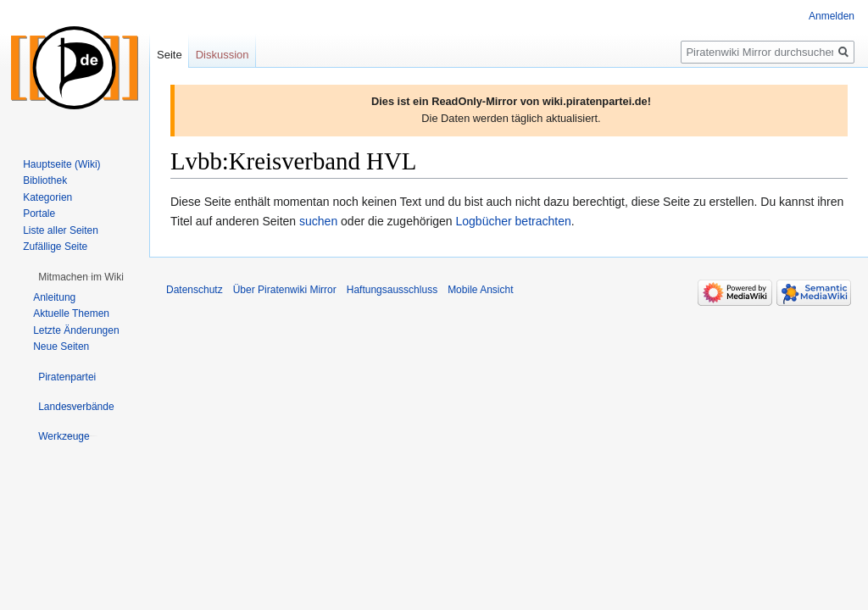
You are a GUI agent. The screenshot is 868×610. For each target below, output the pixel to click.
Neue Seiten (61, 347)
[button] (81, 277)
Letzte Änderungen (76, 330)
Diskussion (223, 55)
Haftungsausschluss (392, 290)
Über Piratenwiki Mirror (285, 290)
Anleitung (54, 297)
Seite (170, 55)
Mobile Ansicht (480, 290)
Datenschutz (195, 290)
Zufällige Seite (55, 247)
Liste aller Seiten (61, 230)
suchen (318, 221)
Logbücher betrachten (514, 221)
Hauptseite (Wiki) (61, 164)
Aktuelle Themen (71, 313)
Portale (39, 213)
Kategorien (47, 197)
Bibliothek (45, 180)
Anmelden (832, 16)
